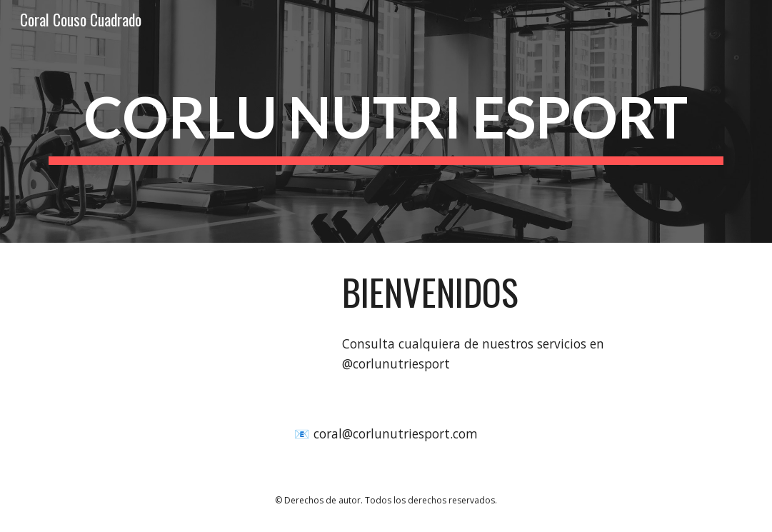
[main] (386, 122)
